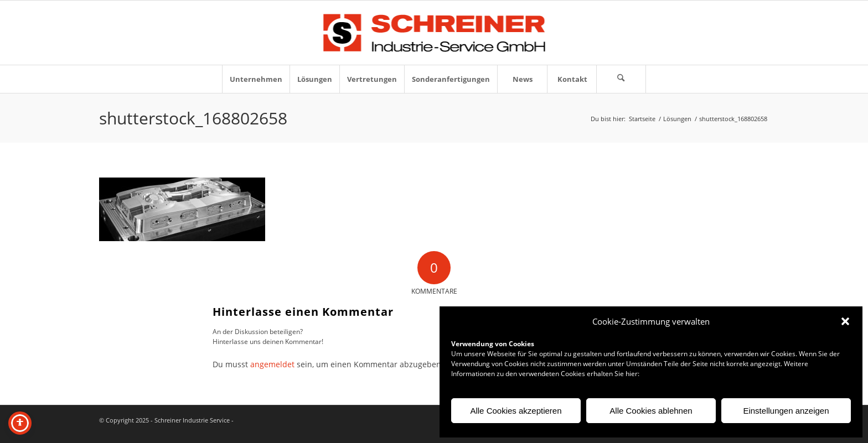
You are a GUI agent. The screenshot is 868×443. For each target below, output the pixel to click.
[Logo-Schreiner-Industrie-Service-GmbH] (434, 33)
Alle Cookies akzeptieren (516, 411)
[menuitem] (256, 79)
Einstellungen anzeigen (786, 411)
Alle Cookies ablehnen (651, 411)
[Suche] (621, 79)
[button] (845, 321)
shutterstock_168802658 (193, 118)
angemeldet (272, 364)
